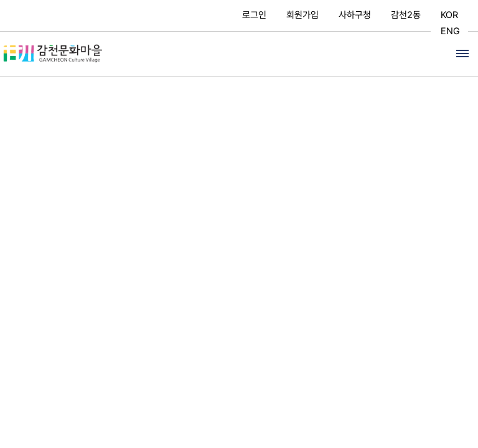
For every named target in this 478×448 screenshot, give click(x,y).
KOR (449, 15)
